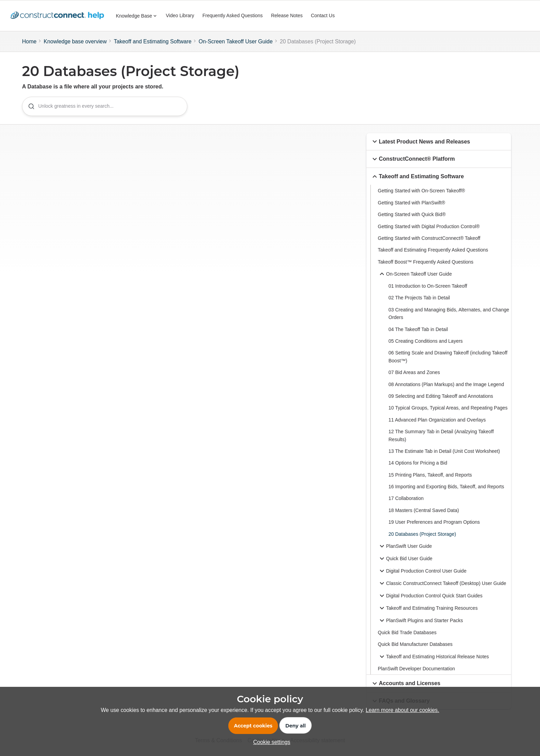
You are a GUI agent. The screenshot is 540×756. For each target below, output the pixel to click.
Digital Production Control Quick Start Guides (430, 596)
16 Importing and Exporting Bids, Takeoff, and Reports (446, 487)
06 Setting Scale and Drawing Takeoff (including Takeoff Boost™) (448, 357)
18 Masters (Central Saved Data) (424, 510)
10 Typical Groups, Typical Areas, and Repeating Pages (448, 408)
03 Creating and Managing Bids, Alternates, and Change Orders (449, 313)
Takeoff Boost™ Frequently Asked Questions (426, 262)
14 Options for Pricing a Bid (418, 463)
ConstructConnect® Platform (413, 159)
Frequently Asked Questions (233, 15)
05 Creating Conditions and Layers (426, 341)
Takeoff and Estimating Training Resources (428, 608)
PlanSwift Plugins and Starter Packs (420, 620)
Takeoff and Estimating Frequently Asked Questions (433, 250)
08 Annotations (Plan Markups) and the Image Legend (446, 384)
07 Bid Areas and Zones (414, 372)
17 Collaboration (406, 499)
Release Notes (287, 15)
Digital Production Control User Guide (422, 571)
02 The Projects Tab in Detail (419, 298)
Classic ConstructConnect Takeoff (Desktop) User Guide (442, 583)
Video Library (180, 15)
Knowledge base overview (75, 41)
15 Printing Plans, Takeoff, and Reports (430, 475)
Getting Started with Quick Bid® (412, 214)
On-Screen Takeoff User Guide (236, 41)
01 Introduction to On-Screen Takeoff (428, 286)
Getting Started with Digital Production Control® (429, 226)
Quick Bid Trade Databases (407, 632)
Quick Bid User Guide (405, 558)
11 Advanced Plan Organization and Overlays (437, 420)
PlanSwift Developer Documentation (416, 669)
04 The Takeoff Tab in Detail (418, 329)
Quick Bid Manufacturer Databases (415, 645)
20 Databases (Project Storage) (422, 534)
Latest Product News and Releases (420, 142)
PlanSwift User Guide (405, 546)
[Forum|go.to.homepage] (59, 16)
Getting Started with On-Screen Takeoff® (421, 191)
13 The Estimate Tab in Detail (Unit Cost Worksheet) (444, 451)
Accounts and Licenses (406, 683)
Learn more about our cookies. (403, 710)
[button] (375, 142)
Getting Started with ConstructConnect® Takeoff (429, 238)
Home (29, 41)
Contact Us (323, 15)
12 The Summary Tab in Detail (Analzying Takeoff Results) (441, 435)
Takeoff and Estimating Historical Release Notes (433, 657)
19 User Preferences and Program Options (434, 522)
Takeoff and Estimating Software (153, 41)
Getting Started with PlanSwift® (412, 203)
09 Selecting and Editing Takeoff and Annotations (441, 396)
